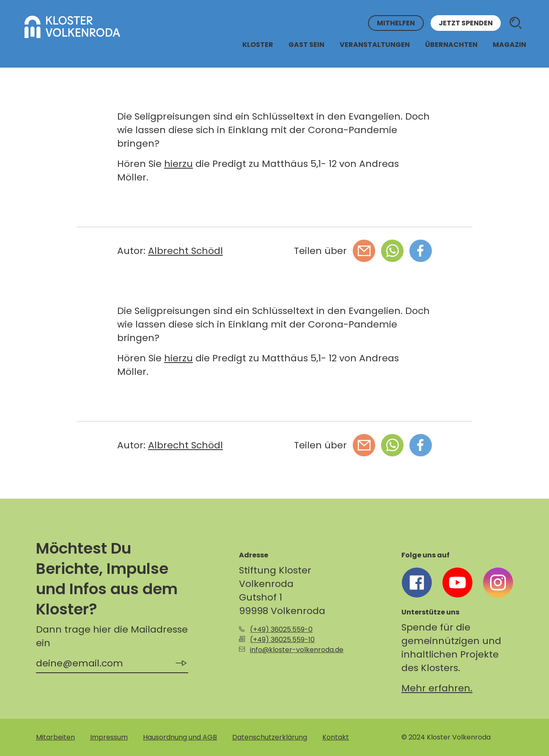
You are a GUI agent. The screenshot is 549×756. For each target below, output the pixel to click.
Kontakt (336, 737)
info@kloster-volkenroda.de (297, 650)
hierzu (178, 164)
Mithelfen (396, 23)
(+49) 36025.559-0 (281, 629)
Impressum (109, 737)
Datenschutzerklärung (270, 737)
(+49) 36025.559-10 (282, 640)
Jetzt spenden (466, 23)
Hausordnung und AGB (180, 737)
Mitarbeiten (55, 737)
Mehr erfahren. (437, 688)
